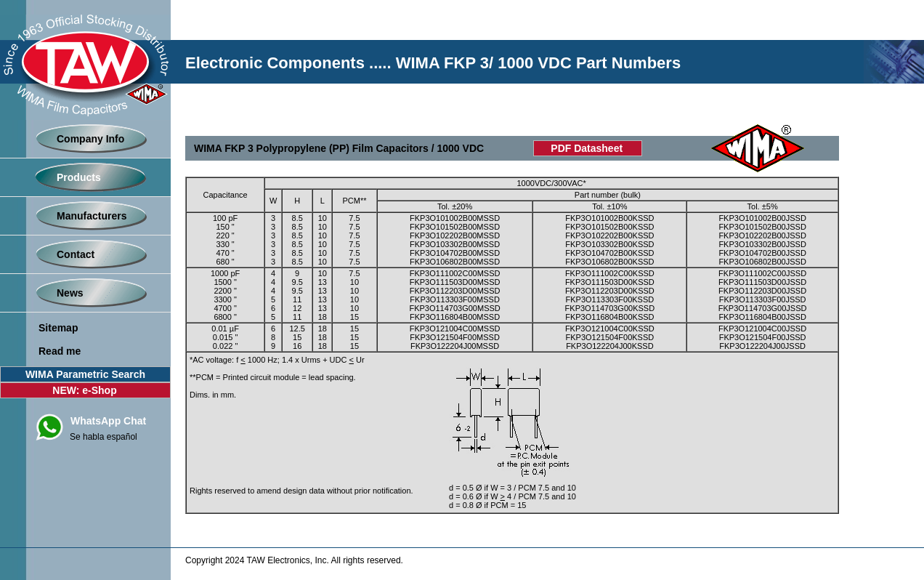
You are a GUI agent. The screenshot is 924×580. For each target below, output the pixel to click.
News (70, 293)
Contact (76, 254)
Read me (60, 351)
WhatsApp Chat (108, 421)
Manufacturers (92, 216)
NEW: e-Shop (84, 390)
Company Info (90, 139)
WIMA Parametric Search (85, 374)
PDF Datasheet (587, 148)
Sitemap (58, 328)
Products (79, 177)
